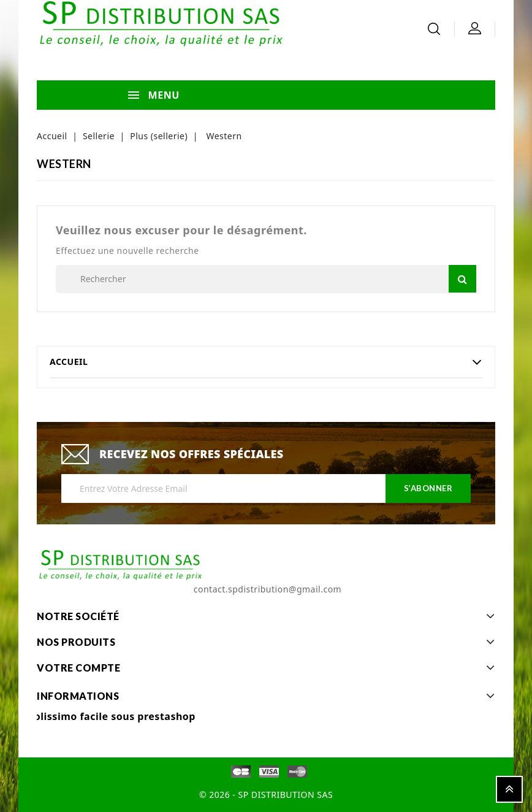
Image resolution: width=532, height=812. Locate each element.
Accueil (69, 362)
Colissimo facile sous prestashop (112, 716)
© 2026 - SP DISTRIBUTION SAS (266, 795)
